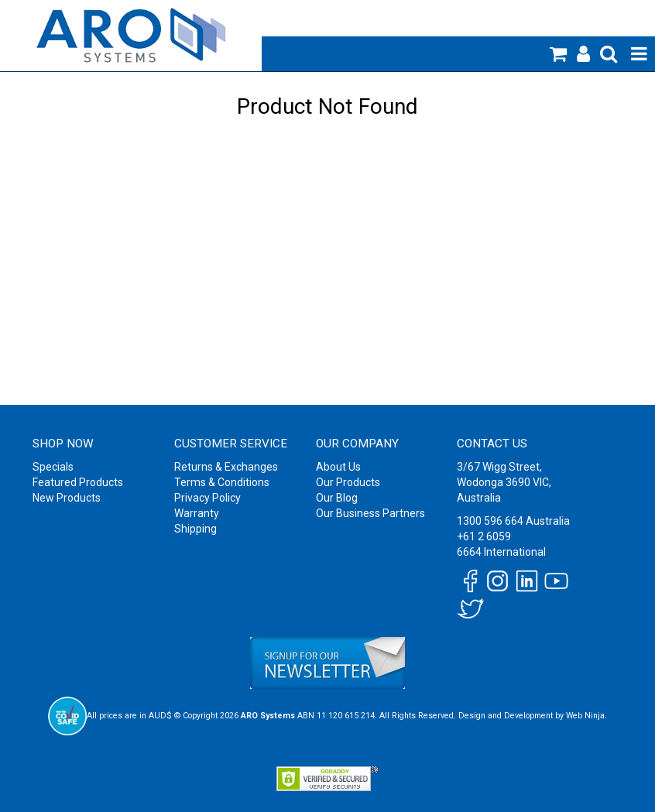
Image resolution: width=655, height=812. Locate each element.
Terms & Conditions (222, 482)
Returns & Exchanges (226, 467)
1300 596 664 (490, 521)
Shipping (195, 529)
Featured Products (78, 482)
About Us (338, 467)
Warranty (197, 513)
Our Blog (337, 498)
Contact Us (492, 444)
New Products (67, 498)
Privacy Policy (207, 498)
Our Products (348, 482)
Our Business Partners (370, 513)
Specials (53, 467)
